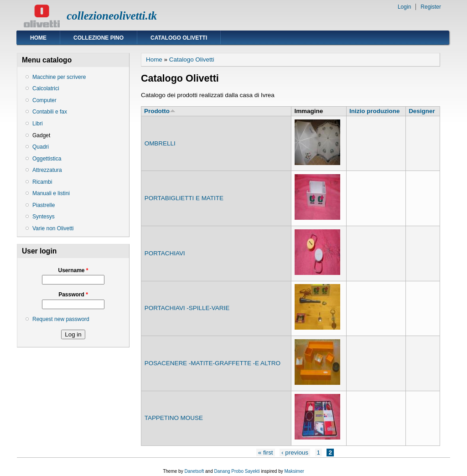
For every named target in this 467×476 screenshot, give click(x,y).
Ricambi (42, 182)
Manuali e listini (51, 193)
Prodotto (160, 111)
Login (404, 7)
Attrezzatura (47, 170)
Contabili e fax (50, 112)
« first (266, 453)
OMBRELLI (160, 143)
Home (38, 38)
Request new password (61, 319)
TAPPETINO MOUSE (174, 418)
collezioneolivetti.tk (112, 16)
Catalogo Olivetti (179, 38)
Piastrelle (44, 205)
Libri (38, 124)
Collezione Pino (99, 38)
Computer (44, 100)
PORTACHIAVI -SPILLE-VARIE (187, 308)
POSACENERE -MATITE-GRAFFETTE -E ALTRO (213, 363)
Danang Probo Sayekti (237, 471)
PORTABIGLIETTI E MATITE (184, 198)
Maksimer (294, 471)
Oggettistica (47, 159)
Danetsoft (194, 471)
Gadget (41, 135)
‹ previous (295, 453)
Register (431, 7)
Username (73, 270)
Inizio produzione (374, 111)
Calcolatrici (46, 88)
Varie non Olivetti (53, 228)
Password (73, 295)
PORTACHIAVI (165, 253)
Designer (422, 111)
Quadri (41, 147)
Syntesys (44, 217)
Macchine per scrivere (59, 77)
